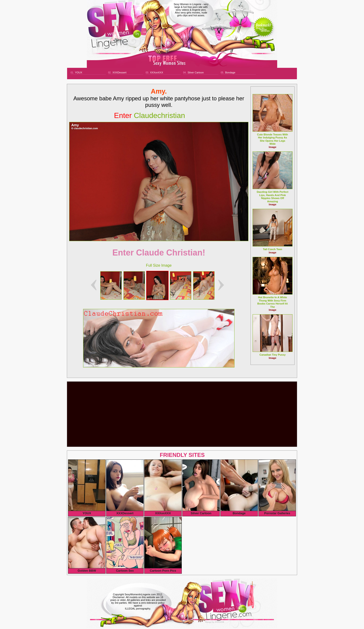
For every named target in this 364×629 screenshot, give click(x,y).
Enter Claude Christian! (159, 253)
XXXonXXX (156, 72)
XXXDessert (120, 72)
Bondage (230, 72)
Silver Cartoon (196, 72)
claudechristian (149, 115)
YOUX (79, 72)
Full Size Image (159, 265)
